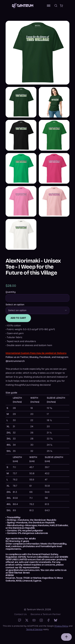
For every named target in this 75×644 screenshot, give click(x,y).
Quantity (11, 292)
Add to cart (18, 318)
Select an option (15, 305)
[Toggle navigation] (49, 6)
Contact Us (20, 614)
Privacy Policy (61, 626)
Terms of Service (34, 629)
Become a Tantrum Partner (46, 614)
